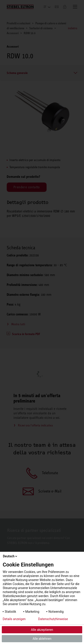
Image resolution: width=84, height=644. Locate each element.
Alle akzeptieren (42, 630)
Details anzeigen (14, 619)
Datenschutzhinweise (53, 619)
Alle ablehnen (42, 639)
